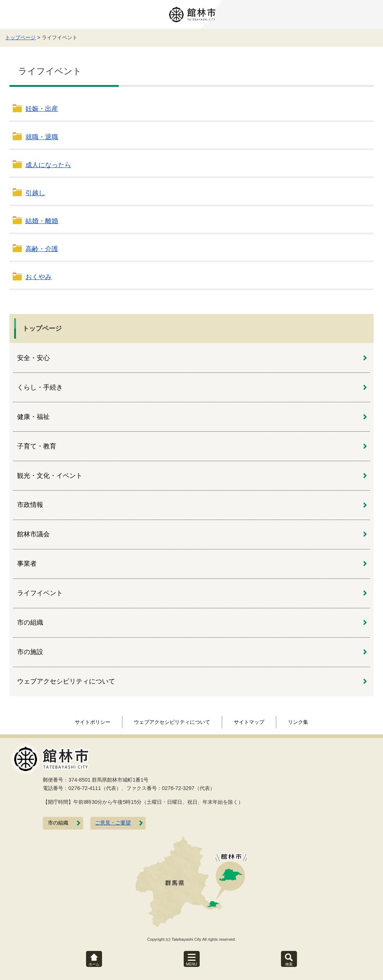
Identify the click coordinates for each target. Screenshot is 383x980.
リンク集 (298, 722)
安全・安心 (33, 358)
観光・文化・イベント (50, 476)
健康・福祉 (33, 417)
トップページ (20, 37)
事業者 (27, 564)
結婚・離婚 (42, 221)
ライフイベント (40, 593)
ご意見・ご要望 (113, 823)
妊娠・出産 (42, 109)
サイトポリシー (93, 722)
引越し (35, 193)
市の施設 (30, 652)
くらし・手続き (40, 387)
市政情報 (30, 505)
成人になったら (48, 165)
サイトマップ (249, 722)
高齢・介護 (42, 249)
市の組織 (30, 622)
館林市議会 (33, 534)
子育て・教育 (37, 446)
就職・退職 (42, 137)
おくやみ (38, 277)
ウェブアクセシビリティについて (66, 681)
